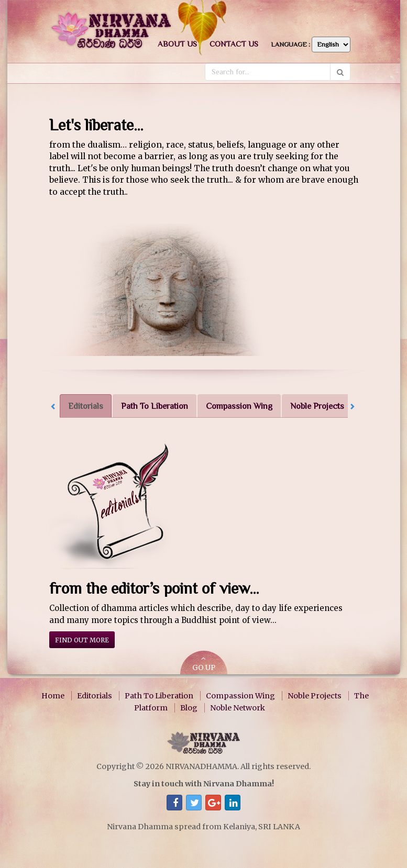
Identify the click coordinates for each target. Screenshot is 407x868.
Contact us (234, 44)
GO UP (204, 664)
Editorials (95, 696)
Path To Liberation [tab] (155, 406)
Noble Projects (315, 696)
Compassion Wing (240, 696)
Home (53, 696)
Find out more (82, 640)
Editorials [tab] (86, 406)
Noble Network (238, 708)
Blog (189, 708)
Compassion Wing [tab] (239, 406)
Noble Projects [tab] (317, 406)
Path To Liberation (159, 696)
